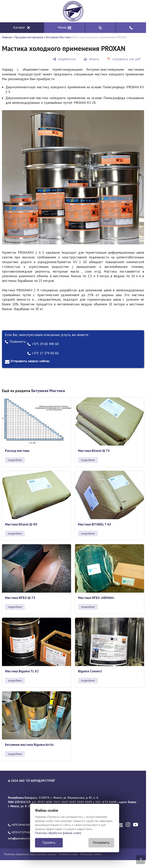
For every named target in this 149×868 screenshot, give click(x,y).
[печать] (91, 59)
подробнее (15, 460)
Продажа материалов (29, 37)
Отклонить (101, 843)
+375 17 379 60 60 (43, 353)
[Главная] (73, 11)
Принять (49, 843)
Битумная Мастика (58, 37)
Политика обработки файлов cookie (58, 833)
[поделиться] (64, 59)
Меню (65, 27)
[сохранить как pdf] (124, 59)
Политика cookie (68, 854)
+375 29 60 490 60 (43, 344)
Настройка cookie (91, 854)
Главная (7, 37)
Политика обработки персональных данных (30, 854)
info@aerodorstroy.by (22, 838)
